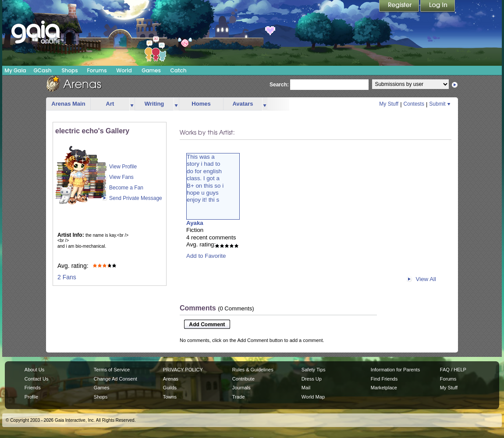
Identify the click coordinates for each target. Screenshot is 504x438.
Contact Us (37, 379)
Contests (414, 104)
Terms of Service (112, 370)
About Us (34, 370)
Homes (201, 104)
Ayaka (195, 223)
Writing (154, 104)
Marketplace (384, 388)
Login (438, 7)
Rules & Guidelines (253, 370)
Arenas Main (68, 104)
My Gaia (15, 70)
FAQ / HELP (453, 370)
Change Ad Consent (115, 379)
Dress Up (312, 379)
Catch (179, 70)
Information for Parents (395, 370)
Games (151, 70)
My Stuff (389, 104)
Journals (241, 388)
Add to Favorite (206, 256)
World (124, 70)
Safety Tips (314, 370)
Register (400, 7)
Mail (306, 388)
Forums (97, 70)
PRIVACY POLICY (183, 370)
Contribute (243, 379)
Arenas (171, 379)
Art (110, 104)
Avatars (243, 104)
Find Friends (384, 379)
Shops (69, 70)
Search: (279, 85)
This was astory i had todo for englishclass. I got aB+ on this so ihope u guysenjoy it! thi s (205, 178)
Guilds (170, 388)
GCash (43, 70)
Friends (33, 388)
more (132, 104)
